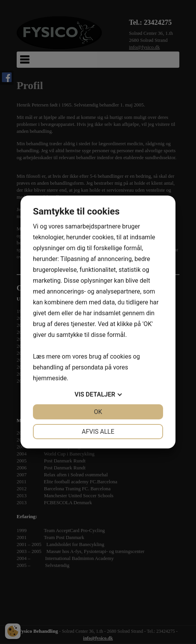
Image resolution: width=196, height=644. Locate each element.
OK (98, 412)
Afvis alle (98, 432)
